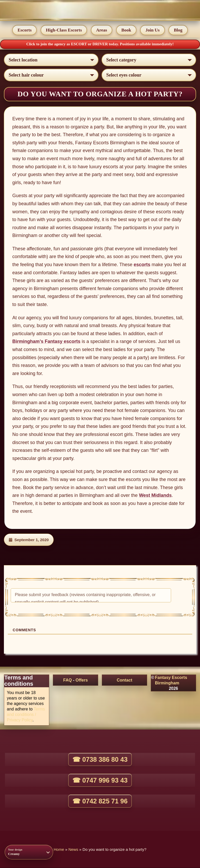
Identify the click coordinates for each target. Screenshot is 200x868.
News (73, 850)
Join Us (153, 30)
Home (59, 850)
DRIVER (101, 44)
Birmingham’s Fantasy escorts (46, 342)
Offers (82, 680)
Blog (178, 30)
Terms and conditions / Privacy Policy (26, 715)
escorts (142, 265)
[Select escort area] (51, 60)
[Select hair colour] (51, 75)
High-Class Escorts (64, 30)
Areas (102, 30)
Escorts (24, 30)
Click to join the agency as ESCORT (57, 44)
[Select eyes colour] (149, 75)
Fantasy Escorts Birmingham (171, 680)
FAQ (68, 680)
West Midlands (155, 496)
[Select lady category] (149, 60)
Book (126, 30)
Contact (124, 680)
